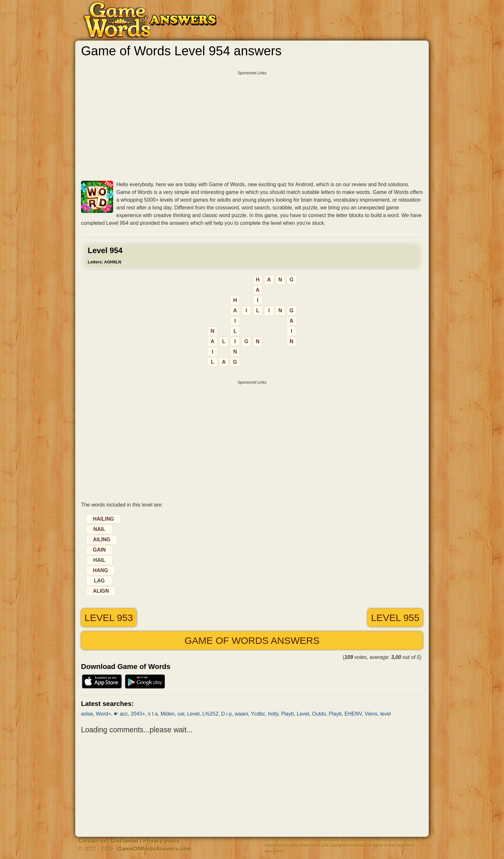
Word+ (103, 714)
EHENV (353, 714)
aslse (87, 714)
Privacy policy (162, 841)
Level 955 (395, 618)
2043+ (138, 714)
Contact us (93, 841)
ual (181, 714)
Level (193, 714)
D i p (226, 714)
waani (241, 714)
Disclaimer (125, 841)
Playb (287, 714)
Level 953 (109, 618)
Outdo (319, 714)
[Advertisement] (252, 123)
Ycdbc (258, 714)
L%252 (210, 714)
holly (273, 714)
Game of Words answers (252, 640)
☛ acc (121, 714)
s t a (153, 714)
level (386, 714)
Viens (371, 714)
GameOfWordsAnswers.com (154, 849)
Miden (168, 714)
